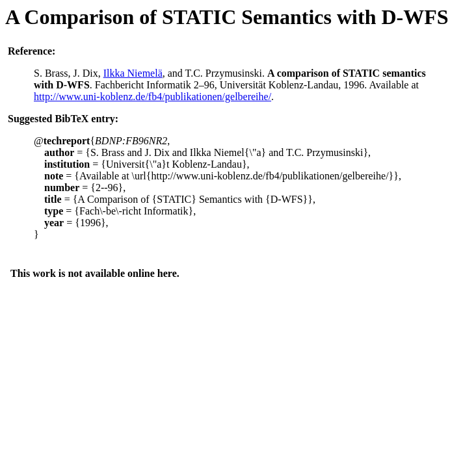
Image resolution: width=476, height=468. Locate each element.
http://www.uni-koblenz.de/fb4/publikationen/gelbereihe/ (152, 97)
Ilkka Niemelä (133, 73)
